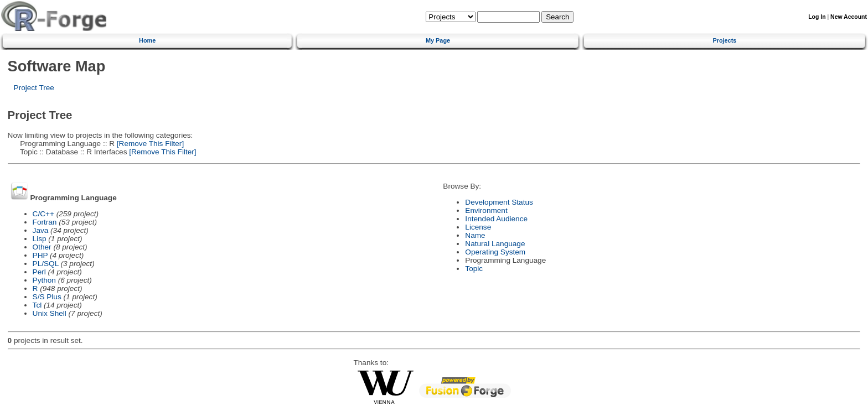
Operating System (495, 252)
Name (475, 235)
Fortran (45, 222)
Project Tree (34, 88)
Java (41, 230)
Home (147, 40)
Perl (39, 272)
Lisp (40, 239)
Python (44, 280)
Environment (486, 210)
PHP (40, 255)
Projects (724, 40)
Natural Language (495, 244)
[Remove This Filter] (149, 144)
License (478, 227)
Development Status (499, 202)
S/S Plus (47, 297)
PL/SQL (46, 264)
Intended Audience (496, 219)
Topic (474, 269)
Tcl (37, 305)
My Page (438, 40)
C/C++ (43, 214)
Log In (817, 17)
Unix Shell (50, 313)
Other (42, 247)
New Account (849, 17)
